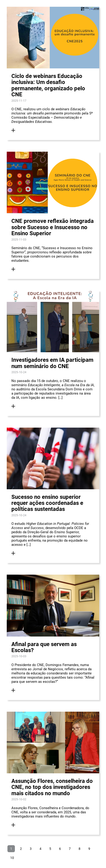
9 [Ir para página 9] (89, 849)
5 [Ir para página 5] (50, 849)
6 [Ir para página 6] (60, 849)
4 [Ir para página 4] (40, 849)
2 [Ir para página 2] (21, 849)
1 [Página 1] (11, 849)
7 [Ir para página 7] (70, 849)
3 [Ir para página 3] (31, 849)
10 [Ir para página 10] (12, 858)
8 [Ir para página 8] (79, 849)
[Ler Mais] (13, 130)
